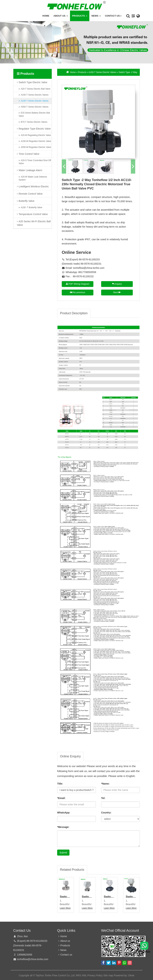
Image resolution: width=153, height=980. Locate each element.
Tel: (103, 798)
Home (46, 16)
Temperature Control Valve (33, 215)
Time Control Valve (29, 155)
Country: (106, 813)
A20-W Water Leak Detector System (33, 179)
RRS (78, 975)
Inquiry (117, 284)
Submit (63, 853)
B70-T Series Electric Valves (34, 123)
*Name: (105, 784)
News (96, 16)
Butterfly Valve (26, 202)
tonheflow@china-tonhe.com (89, 268)
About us (61, 16)
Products (80, 16)
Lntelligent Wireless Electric (34, 187)
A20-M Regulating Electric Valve (36, 136)
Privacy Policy (95, 975)
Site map (108, 975)
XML (84, 975)
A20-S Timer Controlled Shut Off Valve (35, 163)
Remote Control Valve (31, 195)
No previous (78, 292)
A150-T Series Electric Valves (35, 96)
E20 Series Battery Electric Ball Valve (34, 115)
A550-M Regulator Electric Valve (36, 148)
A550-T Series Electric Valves (35, 108)
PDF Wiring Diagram (78, 284)
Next (117, 292)
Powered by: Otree (124, 975)
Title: (60, 784)
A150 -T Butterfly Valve (31, 208)
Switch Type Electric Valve (33, 83)
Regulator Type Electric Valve (35, 130)
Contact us (113, 16)
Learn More (65, 908)
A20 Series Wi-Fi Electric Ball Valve (34, 224)
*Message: (63, 827)
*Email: (61, 798)
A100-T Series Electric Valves (35, 102)
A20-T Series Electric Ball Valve (36, 90)
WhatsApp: (64, 813)
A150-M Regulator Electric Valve (36, 142)
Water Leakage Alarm (30, 171)
